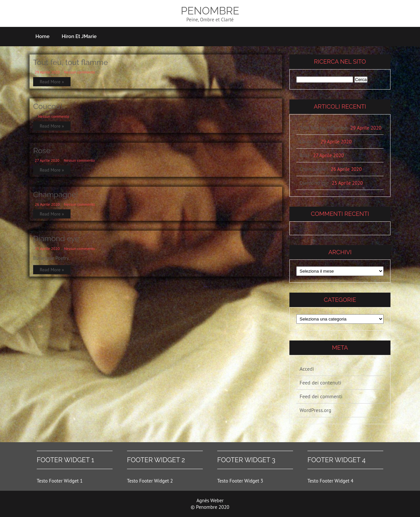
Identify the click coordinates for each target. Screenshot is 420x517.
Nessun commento (80, 72)
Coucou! (48, 106)
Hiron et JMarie (79, 36)
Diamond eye (56, 238)
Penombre (210, 11)
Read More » (52, 82)
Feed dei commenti (321, 396)
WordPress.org (315, 410)
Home (42, 36)
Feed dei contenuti (320, 383)
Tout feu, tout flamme (71, 62)
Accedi (307, 369)
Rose (42, 150)
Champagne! (56, 194)
